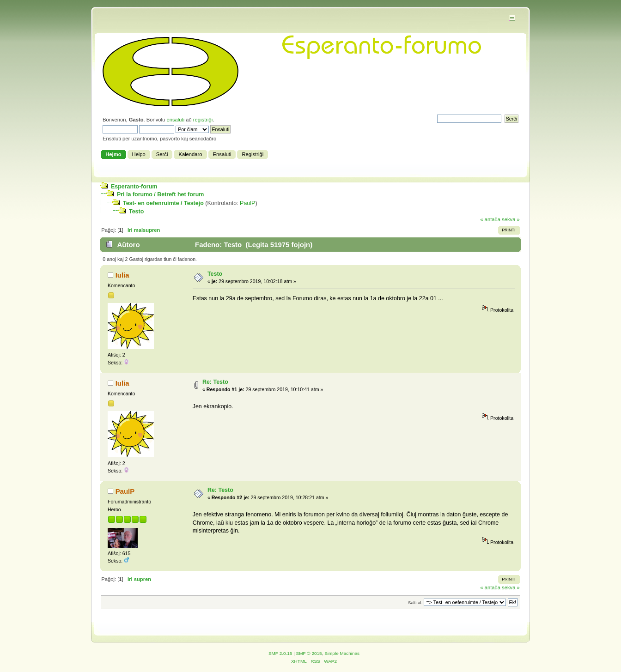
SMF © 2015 (309, 653)
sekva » (511, 219)
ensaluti (175, 120)
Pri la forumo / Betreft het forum (160, 194)
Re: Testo (215, 382)
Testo (136, 212)
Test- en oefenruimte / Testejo (163, 203)
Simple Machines (342, 653)
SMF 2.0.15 (280, 653)
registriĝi (203, 120)
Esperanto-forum (134, 187)
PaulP (247, 203)
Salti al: (415, 602)
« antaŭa (490, 219)
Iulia (122, 275)
